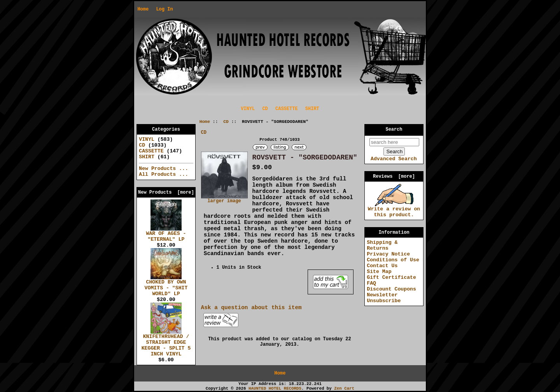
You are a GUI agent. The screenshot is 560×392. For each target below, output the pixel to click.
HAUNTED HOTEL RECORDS (275, 388)
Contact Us (382, 266)
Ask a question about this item (251, 308)
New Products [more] (166, 192)
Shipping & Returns (382, 245)
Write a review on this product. (394, 210)
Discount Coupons (391, 289)
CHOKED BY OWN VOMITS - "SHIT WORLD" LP (166, 286)
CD (226, 122)
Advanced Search (394, 159)
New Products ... (164, 169)
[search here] (394, 142)
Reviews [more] (394, 177)
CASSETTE (287, 109)
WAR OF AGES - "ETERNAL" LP (166, 234)
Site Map (379, 272)
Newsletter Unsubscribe (384, 298)
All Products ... (164, 174)
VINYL (248, 109)
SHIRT (312, 109)
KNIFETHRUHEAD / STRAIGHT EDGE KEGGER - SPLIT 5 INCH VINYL (166, 343)
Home (143, 9)
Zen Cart (344, 388)
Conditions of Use (393, 260)
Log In (164, 9)
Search (394, 129)
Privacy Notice (388, 254)
